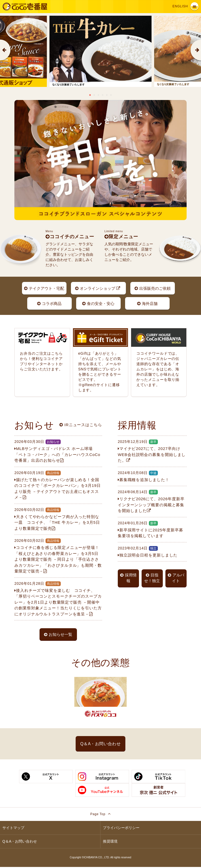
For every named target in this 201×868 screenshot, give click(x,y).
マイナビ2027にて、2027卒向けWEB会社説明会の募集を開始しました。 (152, 451)
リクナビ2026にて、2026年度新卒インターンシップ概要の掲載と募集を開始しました (152, 501)
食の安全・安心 (98, 304)
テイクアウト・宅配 (44, 289)
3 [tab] (98, 95)
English (180, 6)
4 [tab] (103, 95)
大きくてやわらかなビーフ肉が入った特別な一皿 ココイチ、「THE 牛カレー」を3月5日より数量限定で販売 (58, 519)
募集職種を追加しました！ (152, 476)
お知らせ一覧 (58, 634)
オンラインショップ (98, 289)
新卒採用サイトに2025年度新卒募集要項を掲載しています (152, 529)
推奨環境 (110, 843)
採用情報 (128, 578)
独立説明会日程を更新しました (152, 551)
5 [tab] (107, 95)
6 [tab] (111, 95)
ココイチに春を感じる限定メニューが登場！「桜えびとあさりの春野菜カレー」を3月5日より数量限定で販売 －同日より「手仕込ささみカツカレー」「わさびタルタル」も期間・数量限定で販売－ (58, 556)
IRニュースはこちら (81, 425)
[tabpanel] (100, 51)
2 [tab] (94, 95)
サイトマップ (13, 829)
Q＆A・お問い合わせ (100, 744)
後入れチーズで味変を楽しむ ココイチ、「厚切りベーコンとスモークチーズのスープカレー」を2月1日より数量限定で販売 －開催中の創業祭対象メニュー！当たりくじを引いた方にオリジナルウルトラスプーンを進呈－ (58, 599)
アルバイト (176, 578)
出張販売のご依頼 (153, 289)
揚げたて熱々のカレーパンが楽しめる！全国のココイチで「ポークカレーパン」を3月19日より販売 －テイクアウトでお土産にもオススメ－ (58, 485)
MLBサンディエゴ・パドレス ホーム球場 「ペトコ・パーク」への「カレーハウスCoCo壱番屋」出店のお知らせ (58, 451)
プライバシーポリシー (121, 829)
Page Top (100, 815)
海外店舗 (147, 304)
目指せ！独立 (152, 578)
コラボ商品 (49, 304)
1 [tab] (90, 95)
